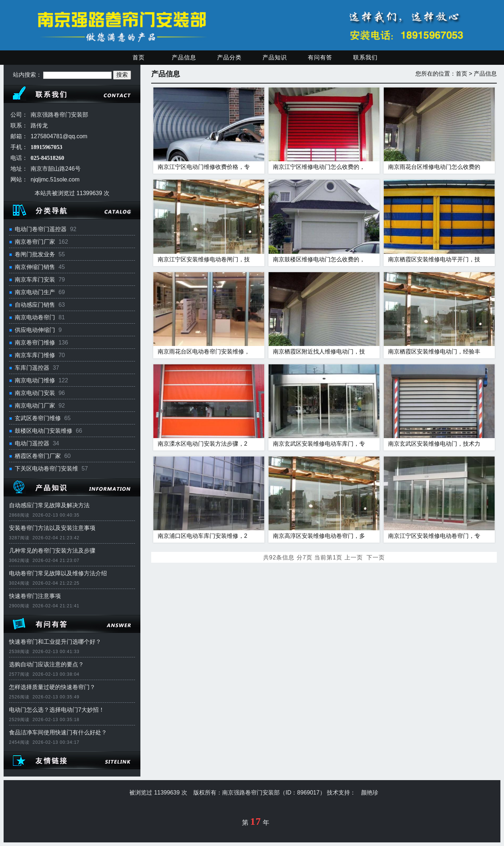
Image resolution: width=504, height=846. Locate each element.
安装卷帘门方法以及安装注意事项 (52, 528)
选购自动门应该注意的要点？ (46, 664)
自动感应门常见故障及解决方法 (49, 505)
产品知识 (275, 57)
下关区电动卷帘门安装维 (46, 469)
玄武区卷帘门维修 (38, 418)
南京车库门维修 (35, 355)
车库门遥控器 (32, 368)
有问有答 (320, 57)
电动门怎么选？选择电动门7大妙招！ (57, 710)
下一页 (376, 557)
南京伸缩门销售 (35, 267)
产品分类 (229, 57)
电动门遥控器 (32, 443)
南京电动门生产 (35, 292)
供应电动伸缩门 (35, 330)
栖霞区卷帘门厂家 (38, 456)
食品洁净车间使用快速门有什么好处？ (58, 732)
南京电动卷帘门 (35, 317)
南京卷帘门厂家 (35, 242)
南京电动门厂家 (35, 406)
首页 (139, 57)
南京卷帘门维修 (35, 343)
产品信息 (184, 57)
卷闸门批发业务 (35, 254)
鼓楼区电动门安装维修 (44, 431)
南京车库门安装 (35, 280)
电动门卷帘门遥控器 (41, 229)
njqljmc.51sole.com (55, 179)
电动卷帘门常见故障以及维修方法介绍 (58, 573)
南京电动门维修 (35, 380)
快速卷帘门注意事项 (35, 596)
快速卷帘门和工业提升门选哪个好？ (55, 642)
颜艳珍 (370, 793)
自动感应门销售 (35, 305)
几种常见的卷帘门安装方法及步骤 (52, 551)
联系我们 (365, 57)
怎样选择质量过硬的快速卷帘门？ (52, 687)
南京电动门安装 (35, 393)
